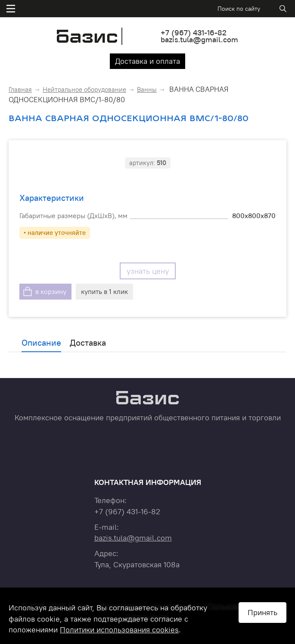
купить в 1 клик (104, 291)
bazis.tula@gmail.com (199, 39)
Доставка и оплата (147, 61)
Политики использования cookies (119, 630)
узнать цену (148, 271)
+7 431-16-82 (194, 33)
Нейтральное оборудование (84, 89)
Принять (262, 612)
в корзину (51, 291)
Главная (20, 89)
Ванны (147, 89)
